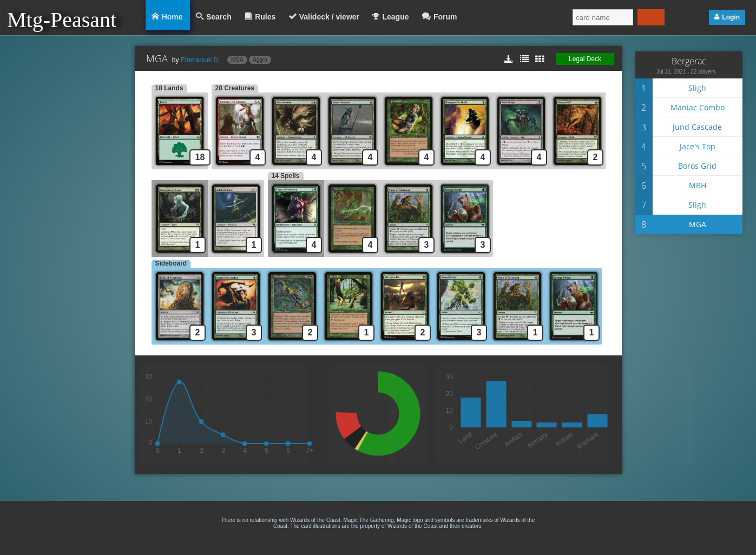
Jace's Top (698, 146)
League (395, 17)
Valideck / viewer (329, 17)
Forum (445, 17)
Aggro (260, 60)
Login (731, 17)
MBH (698, 185)
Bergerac (689, 61)
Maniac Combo (698, 107)
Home (172, 17)
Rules (265, 17)
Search (219, 17)
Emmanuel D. (200, 60)
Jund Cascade (697, 127)
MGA (237, 60)
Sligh (697, 88)
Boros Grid (697, 166)
